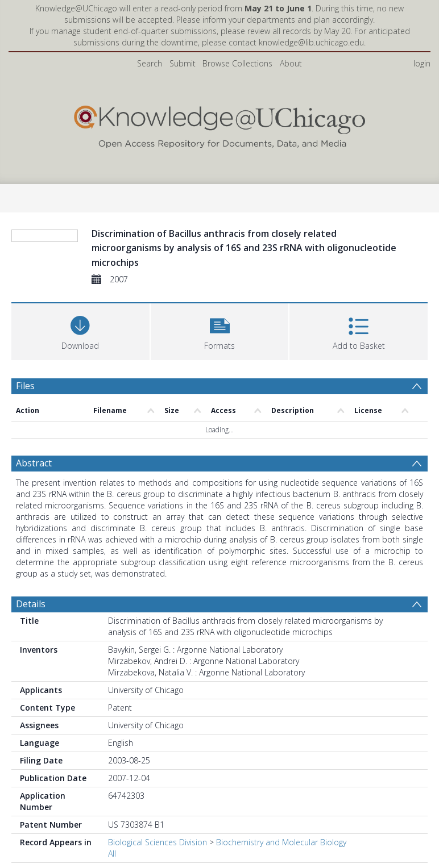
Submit (183, 63)
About (291, 63)
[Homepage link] (219, 124)
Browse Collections (237, 63)
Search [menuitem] (150, 63)
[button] (220, 386)
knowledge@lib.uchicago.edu (311, 42)
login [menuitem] (422, 63)
